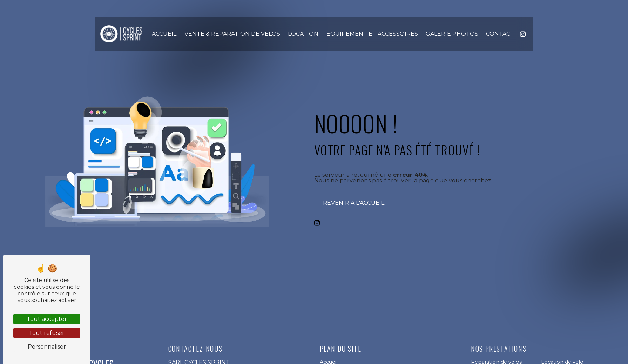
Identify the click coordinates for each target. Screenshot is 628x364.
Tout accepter (47, 319)
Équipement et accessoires (372, 34)
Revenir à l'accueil (354, 203)
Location (303, 34)
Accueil (164, 34)
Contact (500, 34)
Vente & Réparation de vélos (232, 34)
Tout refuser (47, 333)
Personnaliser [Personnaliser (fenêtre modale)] (47, 347)
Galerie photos (452, 34)
